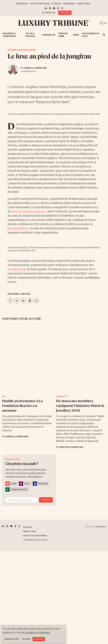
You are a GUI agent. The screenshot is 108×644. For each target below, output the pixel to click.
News (76, 35)
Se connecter (49, 13)
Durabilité (49, 35)
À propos (57, 4)
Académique (69, 4)
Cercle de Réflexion (40, 4)
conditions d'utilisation (38, 632)
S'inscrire (46, 500)
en (105, 23)
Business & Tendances (9, 35)
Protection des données (35, 536)
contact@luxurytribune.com (35, 540)
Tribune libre (63, 35)
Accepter (39, 639)
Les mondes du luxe (91, 35)
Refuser (26, 639)
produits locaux (17, 269)
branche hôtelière (18, 228)
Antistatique (100, 526)
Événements (22, 4)
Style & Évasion (30, 35)
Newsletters (83, 4)
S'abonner (65, 13)
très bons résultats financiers (28, 212)
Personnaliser (12, 639)
